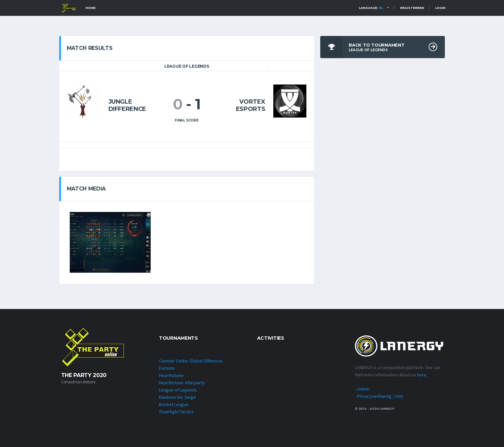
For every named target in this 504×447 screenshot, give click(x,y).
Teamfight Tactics (176, 412)
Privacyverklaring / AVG (380, 396)
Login (440, 8)
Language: (371, 8)
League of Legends (178, 390)
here (422, 375)
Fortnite (167, 368)
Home (91, 8)
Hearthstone (171, 375)
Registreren (412, 8)
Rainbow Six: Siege (177, 397)
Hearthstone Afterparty (182, 383)
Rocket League (174, 404)
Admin (363, 389)
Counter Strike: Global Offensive (191, 361)
